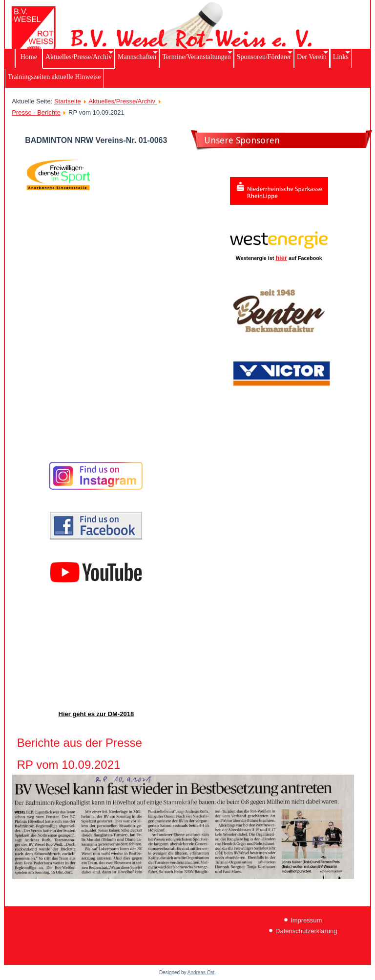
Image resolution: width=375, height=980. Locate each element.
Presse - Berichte (36, 112)
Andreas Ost (201, 972)
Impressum (306, 920)
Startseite (68, 101)
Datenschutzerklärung (306, 931)
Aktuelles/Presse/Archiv (123, 101)
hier (281, 258)
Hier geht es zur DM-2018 (96, 714)
